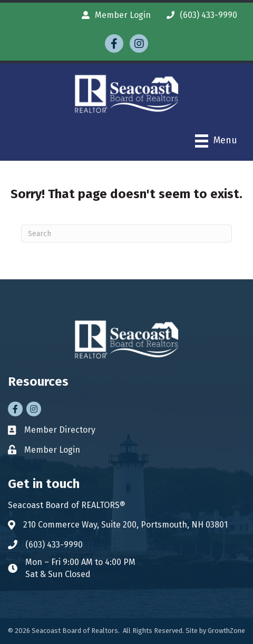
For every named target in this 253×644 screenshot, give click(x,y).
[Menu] (216, 141)
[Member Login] (114, 15)
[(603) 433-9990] (199, 15)
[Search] (126, 233)
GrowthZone (226, 631)
